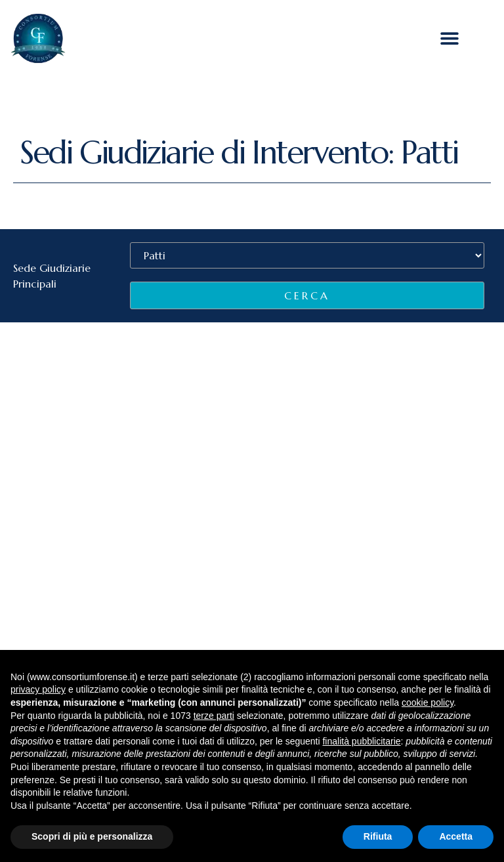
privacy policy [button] (38, 689)
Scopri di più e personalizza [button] (92, 836)
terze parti (214, 716)
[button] (450, 38)
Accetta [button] (456, 836)
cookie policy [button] (428, 702)
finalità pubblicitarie (361, 741)
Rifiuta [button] (378, 836)
